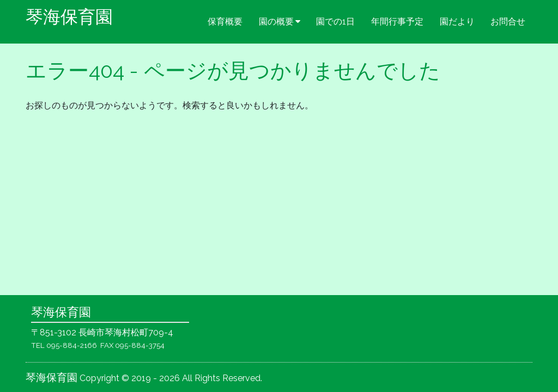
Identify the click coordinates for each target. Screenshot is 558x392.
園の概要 (276, 22)
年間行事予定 (397, 22)
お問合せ (508, 22)
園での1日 (335, 22)
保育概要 (225, 22)
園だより (457, 22)
